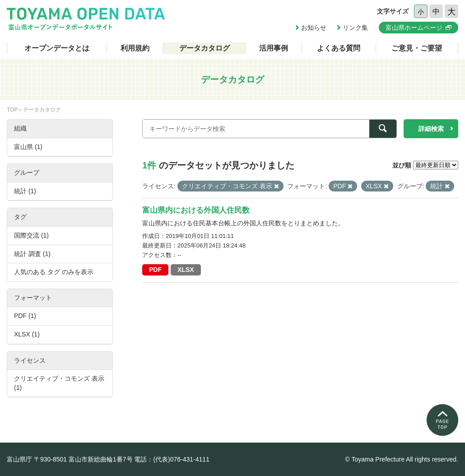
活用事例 (274, 48)
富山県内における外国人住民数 (196, 210)
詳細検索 (431, 129)
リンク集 (355, 28)
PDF (155, 270)
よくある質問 (339, 48)
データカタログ (205, 48)
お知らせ (314, 28)
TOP (12, 110)
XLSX (186, 270)
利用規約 (135, 48)
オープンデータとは (57, 48)
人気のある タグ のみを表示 (54, 272)
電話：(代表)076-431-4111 (172, 459)
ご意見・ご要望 (417, 48)
